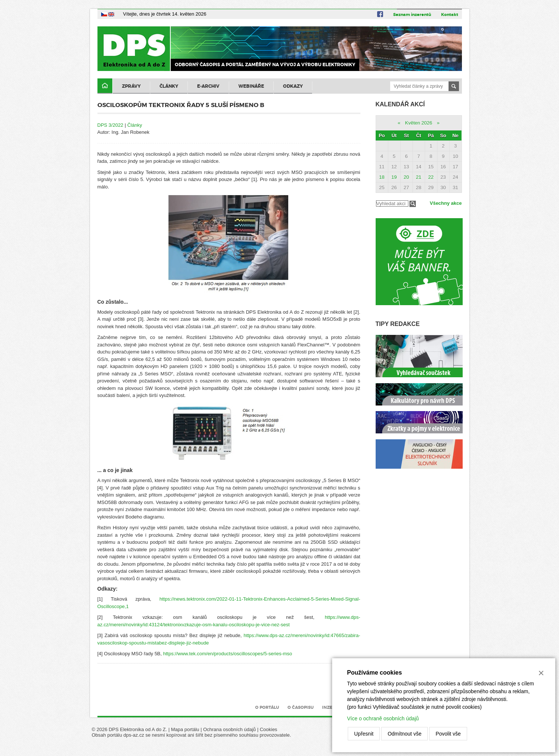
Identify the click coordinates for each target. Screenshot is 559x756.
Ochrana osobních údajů (229, 729)
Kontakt (450, 14)
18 (382, 177)
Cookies (268, 729)
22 (431, 177)
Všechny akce (446, 203)
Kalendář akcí (400, 104)
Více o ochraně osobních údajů (383, 718)
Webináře (251, 86)
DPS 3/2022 (110, 125)
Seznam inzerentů (412, 14)
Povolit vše (448, 734)
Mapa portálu (185, 729)
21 (418, 177)
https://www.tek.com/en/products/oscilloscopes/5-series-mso (228, 654)
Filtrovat (413, 204)
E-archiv (208, 86)
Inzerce (331, 707)
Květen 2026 (419, 123)
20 (406, 177)
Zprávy (131, 86)
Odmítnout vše (404, 734)
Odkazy (293, 86)
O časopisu (301, 707)
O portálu (267, 707)
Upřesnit (364, 734)
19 (394, 177)
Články (169, 86)
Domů (105, 86)
